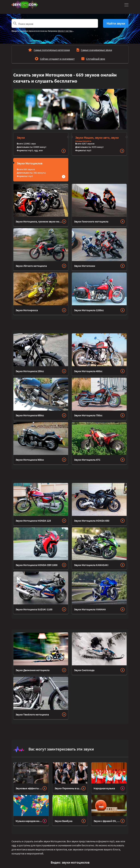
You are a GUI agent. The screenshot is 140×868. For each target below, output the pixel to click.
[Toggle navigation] (126, 5)
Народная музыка (104, 788)
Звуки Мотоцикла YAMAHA (90, 609)
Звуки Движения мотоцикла (33, 670)
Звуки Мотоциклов (30, 163)
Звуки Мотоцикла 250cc (30, 371)
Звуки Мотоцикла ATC (87, 460)
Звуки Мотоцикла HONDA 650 (92, 521)
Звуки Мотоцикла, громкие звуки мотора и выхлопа (39, 221)
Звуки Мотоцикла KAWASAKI (91, 565)
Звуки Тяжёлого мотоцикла (32, 714)
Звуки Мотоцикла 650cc (30, 415)
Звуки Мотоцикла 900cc (30, 460)
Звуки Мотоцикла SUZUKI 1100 (34, 609)
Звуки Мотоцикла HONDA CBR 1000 (37, 565)
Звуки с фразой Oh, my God (107, 821)
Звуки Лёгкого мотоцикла (31, 266)
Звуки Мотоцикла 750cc (88, 415)
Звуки (21, 138)
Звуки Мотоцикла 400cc (88, 371)
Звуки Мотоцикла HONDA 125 (33, 521)
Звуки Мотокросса (27, 310)
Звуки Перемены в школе (68, 788)
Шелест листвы (65, 31)
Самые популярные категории (52, 50)
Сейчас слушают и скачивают (57, 59)
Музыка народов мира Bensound (29, 821)
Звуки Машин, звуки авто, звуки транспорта (97, 139)
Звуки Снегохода (84, 670)
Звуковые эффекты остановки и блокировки (29, 788)
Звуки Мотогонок (85, 266)
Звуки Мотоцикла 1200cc (89, 310)
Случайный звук (96, 59)
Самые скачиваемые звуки (96, 50)
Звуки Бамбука (63, 821)
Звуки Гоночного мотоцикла (91, 221)
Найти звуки (116, 23)
